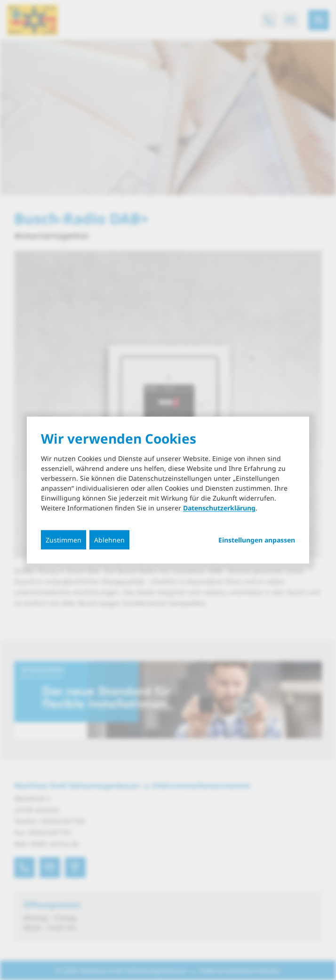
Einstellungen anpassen (257, 540)
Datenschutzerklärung (219, 508)
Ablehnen (109, 540)
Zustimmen (64, 540)
